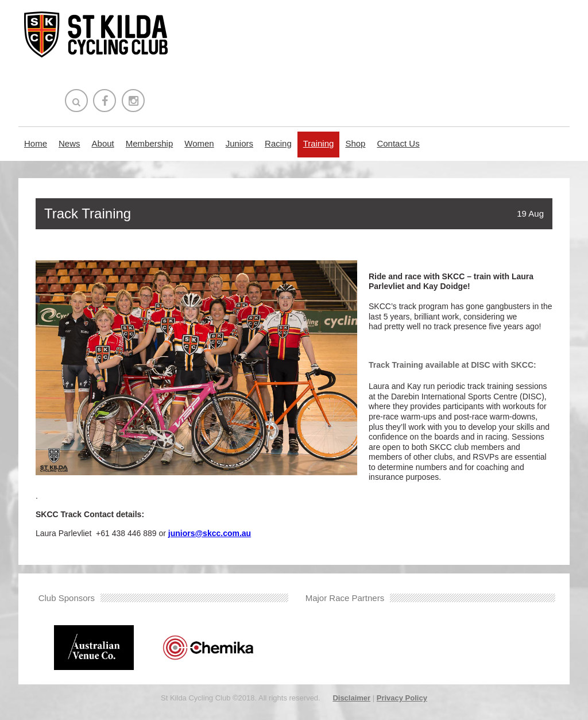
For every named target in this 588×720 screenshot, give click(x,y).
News (69, 143)
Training (319, 143)
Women (199, 143)
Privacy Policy (402, 698)
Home (36, 143)
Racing (278, 143)
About (103, 143)
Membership (150, 143)
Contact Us (398, 143)
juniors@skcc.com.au (210, 533)
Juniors (239, 143)
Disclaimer (351, 698)
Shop (355, 143)
